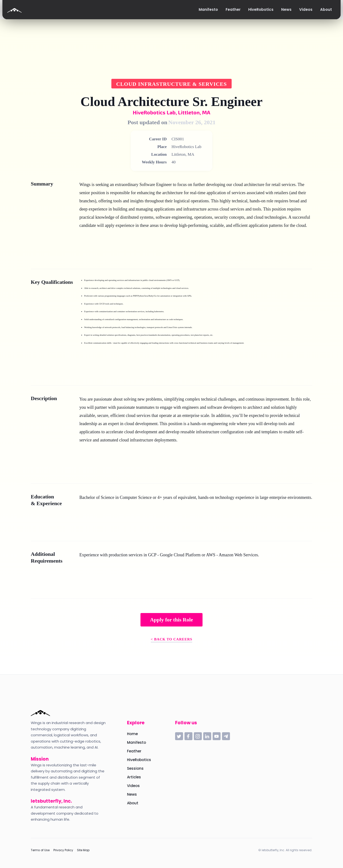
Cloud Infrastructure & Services (171, 84)
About (133, 803)
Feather (134, 751)
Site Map (83, 850)
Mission (40, 759)
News (132, 794)
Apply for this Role (172, 620)
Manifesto (137, 742)
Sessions (135, 768)
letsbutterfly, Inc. (51, 801)
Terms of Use (40, 850)
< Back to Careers (172, 639)
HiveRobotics (139, 760)
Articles (134, 777)
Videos (133, 786)
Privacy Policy (63, 850)
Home (132, 734)
